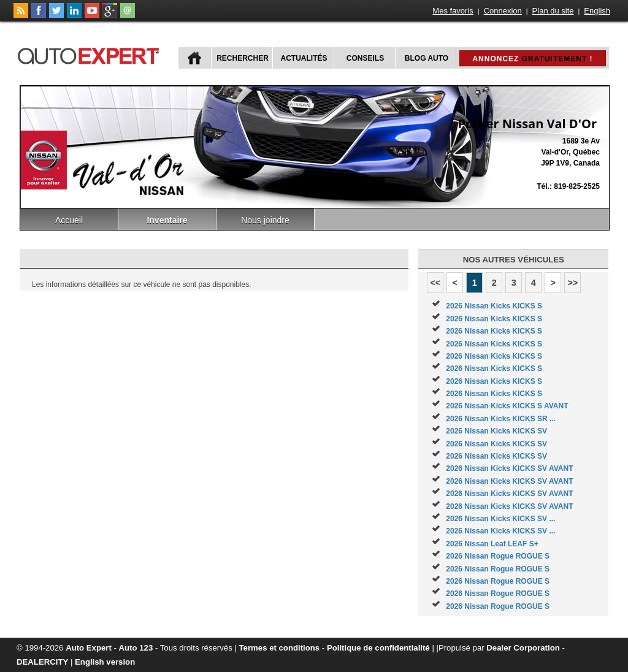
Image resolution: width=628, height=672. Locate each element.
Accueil (69, 220)
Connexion (503, 11)
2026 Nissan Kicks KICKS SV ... (500, 519)
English (597, 11)
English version (105, 662)
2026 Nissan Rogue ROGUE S (498, 556)
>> (572, 283)
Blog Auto (427, 58)
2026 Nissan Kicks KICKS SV (496, 431)
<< (435, 283)
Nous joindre (265, 220)
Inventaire (167, 220)
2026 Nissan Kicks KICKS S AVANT (507, 406)
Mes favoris (453, 11)
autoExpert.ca (91, 54)
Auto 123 (136, 648)
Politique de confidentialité (378, 648)
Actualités (304, 58)
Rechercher (243, 58)
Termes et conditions (280, 648)
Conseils (365, 58)
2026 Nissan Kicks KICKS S (494, 306)
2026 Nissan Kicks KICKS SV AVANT (509, 468)
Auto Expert (89, 648)
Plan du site (553, 11)
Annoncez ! (532, 59)
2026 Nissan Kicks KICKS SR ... (501, 419)
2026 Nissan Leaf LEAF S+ (492, 544)
